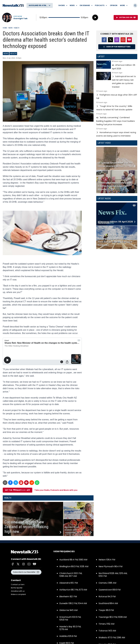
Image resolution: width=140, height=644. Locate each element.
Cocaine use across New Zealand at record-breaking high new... (26, 527)
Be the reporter (17, 588)
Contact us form (18, 584)
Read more (117, 65)
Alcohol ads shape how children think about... (73, 513)
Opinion (114, 5)
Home (5, 28)
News (10, 28)
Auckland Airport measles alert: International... (72, 530)
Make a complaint (18, 594)
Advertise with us (18, 591)
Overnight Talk (20, 19)
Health (17, 28)
